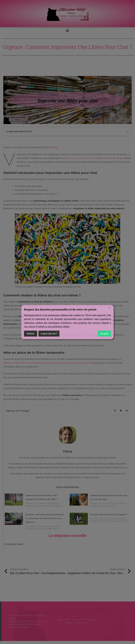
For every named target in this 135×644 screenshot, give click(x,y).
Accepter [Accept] (104, 334)
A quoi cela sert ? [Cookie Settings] (49, 334)
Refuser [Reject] (31, 334)
